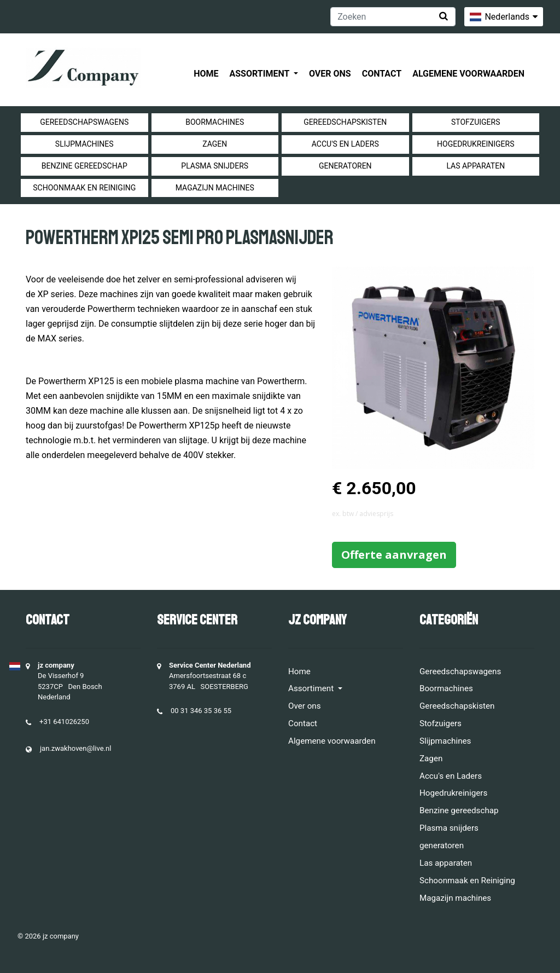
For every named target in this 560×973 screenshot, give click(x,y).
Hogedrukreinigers (476, 144)
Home (206, 74)
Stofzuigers (476, 122)
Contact (382, 74)
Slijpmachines (84, 144)
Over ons (330, 74)
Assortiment (261, 74)
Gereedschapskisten (345, 122)
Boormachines (215, 122)
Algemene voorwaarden (468, 74)
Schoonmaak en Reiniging (84, 188)
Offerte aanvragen (394, 555)
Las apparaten (476, 166)
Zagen (215, 144)
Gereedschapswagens (84, 122)
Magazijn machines (215, 188)
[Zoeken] (393, 17)
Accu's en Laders (345, 144)
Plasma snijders (215, 166)
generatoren (345, 166)
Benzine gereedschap (84, 166)
